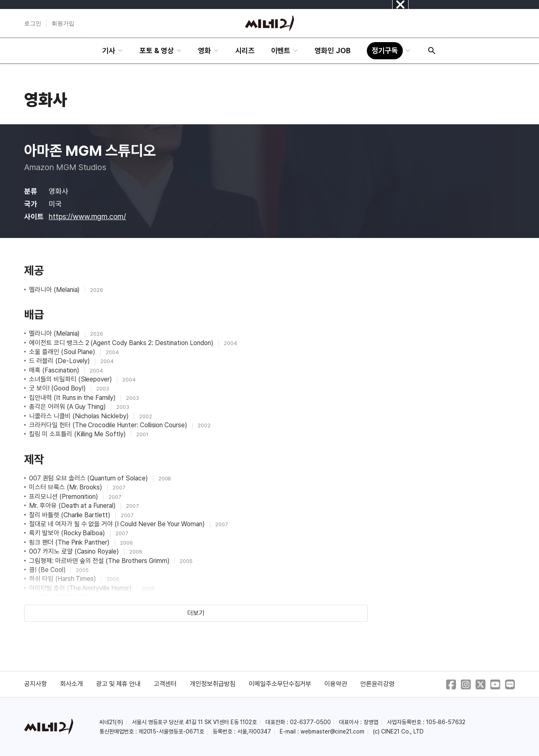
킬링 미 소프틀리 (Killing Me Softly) (78, 434)
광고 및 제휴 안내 (119, 684)
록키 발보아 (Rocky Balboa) (68, 533)
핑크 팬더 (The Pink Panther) (70, 542)
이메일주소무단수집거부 (280, 684)
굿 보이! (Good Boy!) (58, 388)
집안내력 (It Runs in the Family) (73, 398)
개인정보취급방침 (213, 684)
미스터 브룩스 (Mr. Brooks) (66, 487)
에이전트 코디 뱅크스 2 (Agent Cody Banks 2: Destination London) (122, 343)
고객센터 (165, 684)
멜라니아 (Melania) (55, 290)
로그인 (33, 23)
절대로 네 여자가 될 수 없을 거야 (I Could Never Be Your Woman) (118, 524)
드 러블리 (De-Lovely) (60, 361)
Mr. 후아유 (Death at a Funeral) (73, 506)
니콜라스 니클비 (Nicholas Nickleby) (80, 416)
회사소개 (72, 684)
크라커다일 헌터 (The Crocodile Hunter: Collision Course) (109, 425)
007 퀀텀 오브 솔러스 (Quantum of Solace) (89, 478)
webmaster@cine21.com (332, 731)
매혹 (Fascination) (55, 370)
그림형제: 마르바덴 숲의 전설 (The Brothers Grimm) (100, 561)
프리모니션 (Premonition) (64, 497)
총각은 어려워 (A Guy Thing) (68, 407)
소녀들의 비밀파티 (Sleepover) (71, 379)
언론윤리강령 (377, 684)
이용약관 (336, 684)
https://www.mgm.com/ (87, 216)
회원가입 (63, 23)
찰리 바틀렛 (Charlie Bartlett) (71, 515)
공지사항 (36, 684)
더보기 (196, 613)
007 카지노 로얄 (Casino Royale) (75, 551)
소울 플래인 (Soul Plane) (63, 352)
